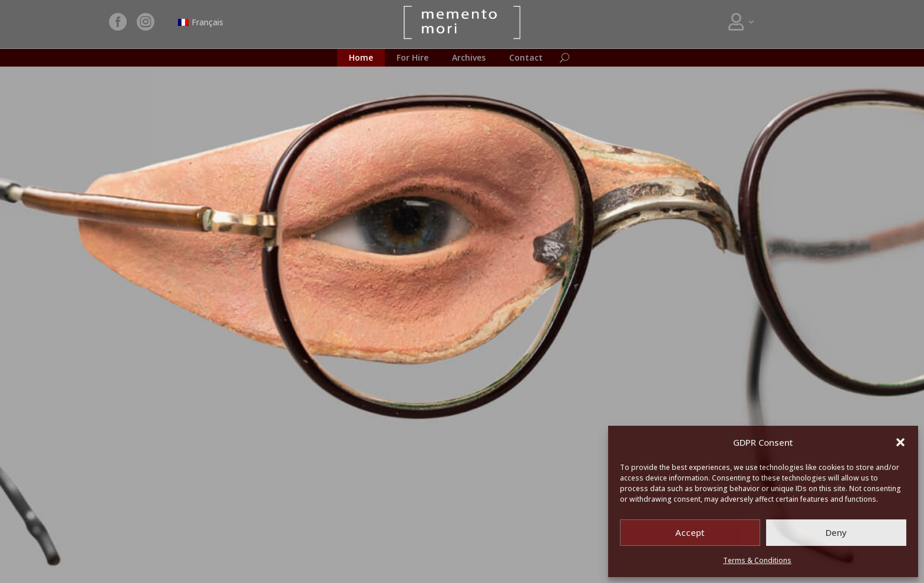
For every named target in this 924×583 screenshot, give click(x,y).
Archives (469, 58)
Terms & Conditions (757, 560)
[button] (900, 442)
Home (361, 58)
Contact (526, 58)
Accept (690, 532)
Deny (836, 532)
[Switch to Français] (201, 22)
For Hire (412, 58)
